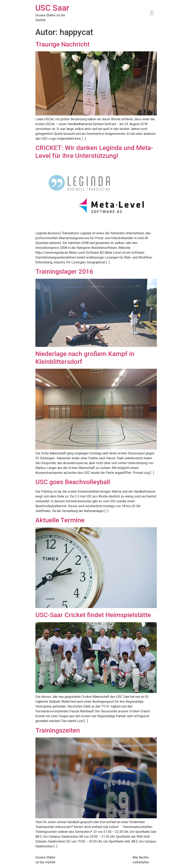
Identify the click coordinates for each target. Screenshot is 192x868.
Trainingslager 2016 (64, 271)
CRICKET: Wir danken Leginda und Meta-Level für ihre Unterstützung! (94, 152)
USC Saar (52, 8)
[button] (152, 13)
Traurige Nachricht (63, 44)
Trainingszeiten (58, 730)
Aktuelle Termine (60, 520)
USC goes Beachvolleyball (73, 482)
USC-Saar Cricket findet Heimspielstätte (93, 615)
